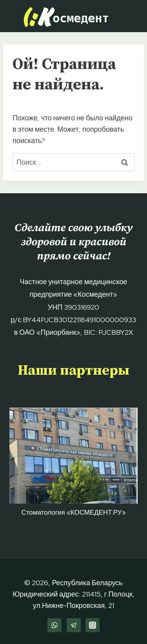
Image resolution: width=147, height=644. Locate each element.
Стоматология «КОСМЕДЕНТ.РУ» (73, 512)
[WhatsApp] (54, 625)
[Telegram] (74, 625)
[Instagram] (93, 625)
